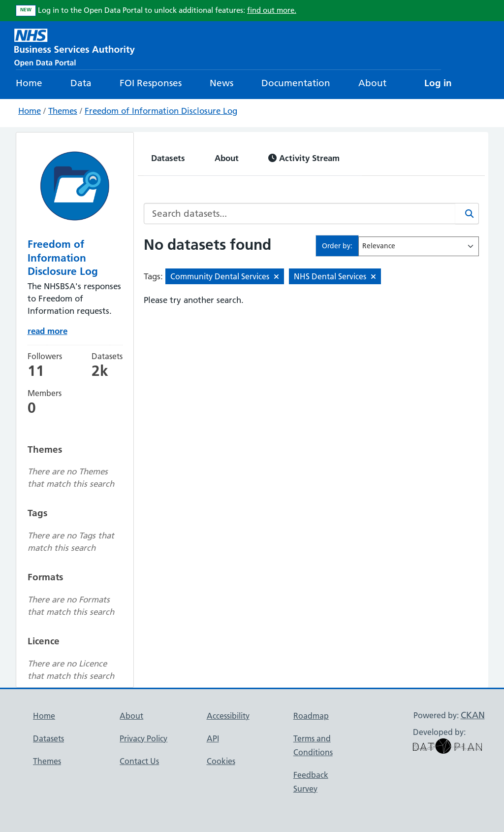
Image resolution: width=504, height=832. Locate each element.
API (213, 738)
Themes (63, 111)
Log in (438, 83)
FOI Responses (151, 83)
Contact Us (139, 761)
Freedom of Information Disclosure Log (161, 111)
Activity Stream (304, 158)
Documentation (296, 83)
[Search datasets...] (300, 214)
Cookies (221, 761)
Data (81, 83)
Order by (336, 246)
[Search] (467, 214)
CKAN (473, 715)
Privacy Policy (143, 738)
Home (29, 83)
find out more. (272, 10)
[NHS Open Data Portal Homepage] (75, 47)
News (221, 83)
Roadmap (311, 716)
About (372, 83)
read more (47, 331)
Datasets (168, 158)
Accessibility (228, 716)
